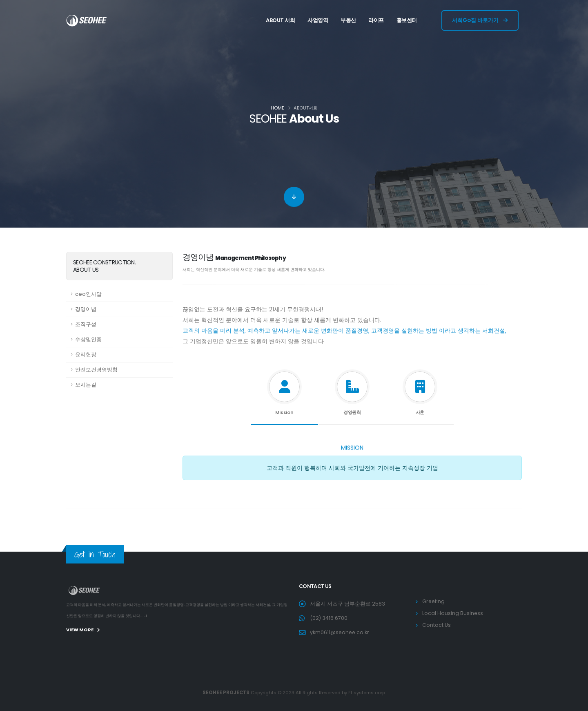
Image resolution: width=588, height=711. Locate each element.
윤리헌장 (86, 354)
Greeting (434, 601)
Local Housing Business (453, 613)
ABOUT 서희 (280, 20)
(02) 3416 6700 (329, 618)
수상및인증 (88, 339)
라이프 (376, 20)
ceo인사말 (88, 294)
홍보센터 (407, 20)
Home (277, 108)
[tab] (284, 395)
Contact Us (437, 625)
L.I (145, 616)
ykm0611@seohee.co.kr (340, 632)
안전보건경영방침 (96, 370)
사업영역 (318, 20)
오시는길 (86, 385)
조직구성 (86, 324)
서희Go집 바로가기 (480, 20)
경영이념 (86, 309)
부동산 (348, 20)
